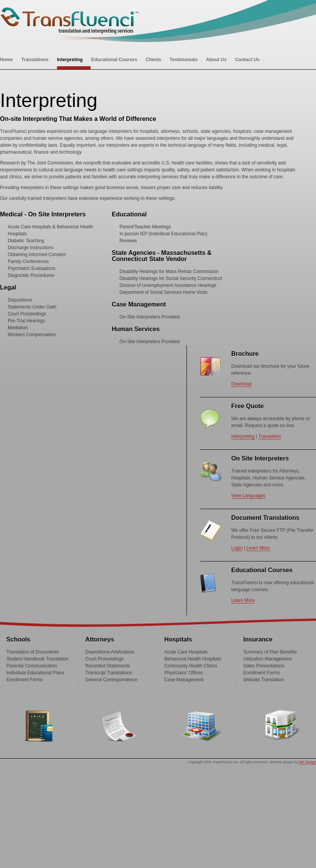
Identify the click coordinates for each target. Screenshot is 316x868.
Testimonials (183, 60)
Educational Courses (114, 60)
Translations (35, 60)
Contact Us (247, 60)
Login (237, 548)
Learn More (258, 548)
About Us (216, 60)
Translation (270, 436)
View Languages (248, 496)
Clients (153, 60)
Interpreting (70, 60)
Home (6, 60)
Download (241, 384)
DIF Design (307, 762)
